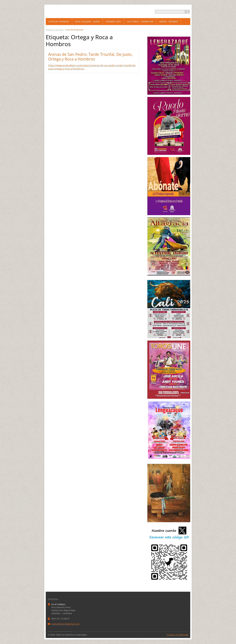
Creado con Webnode (177, 635)
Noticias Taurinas (55, 30)
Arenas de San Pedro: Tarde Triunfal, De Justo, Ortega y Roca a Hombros (90, 57)
